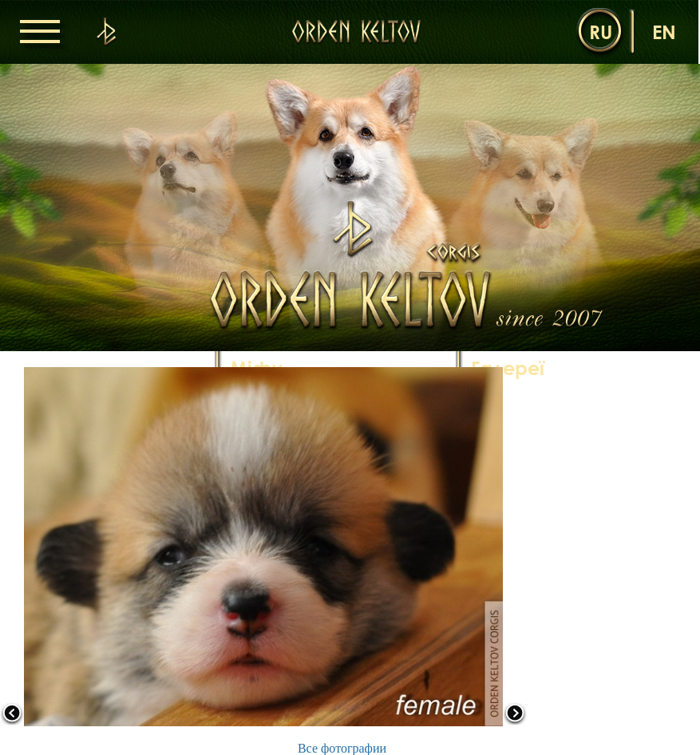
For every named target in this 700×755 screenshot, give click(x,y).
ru (601, 32)
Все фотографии (342, 748)
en (664, 32)
